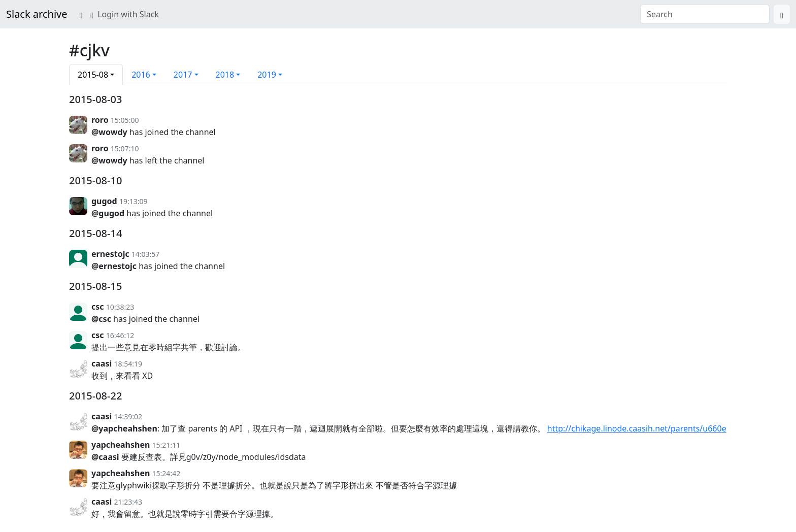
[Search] (782, 14)
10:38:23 (120, 307)
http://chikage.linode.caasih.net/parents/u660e (637, 428)
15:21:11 (167, 445)
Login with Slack (125, 14)
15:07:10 (125, 148)
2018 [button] (225, 75)
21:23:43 (128, 502)
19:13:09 (134, 201)
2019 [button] (267, 75)
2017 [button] (183, 75)
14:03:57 (146, 254)
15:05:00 (125, 120)
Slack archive (37, 14)
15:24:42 (167, 473)
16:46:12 (120, 335)
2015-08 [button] (93, 75)
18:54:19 (128, 364)
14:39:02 (128, 417)
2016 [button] (141, 75)
